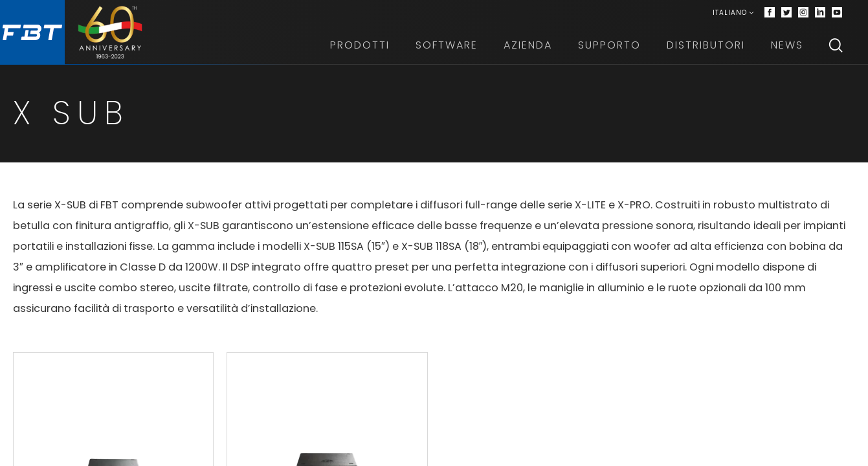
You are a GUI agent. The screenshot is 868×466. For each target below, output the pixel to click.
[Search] (836, 45)
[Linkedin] (820, 13)
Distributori (706, 45)
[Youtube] (837, 13)
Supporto (609, 45)
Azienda (528, 45)
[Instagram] (803, 13)
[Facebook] (770, 13)
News (787, 45)
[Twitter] (786, 13)
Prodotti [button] (360, 45)
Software (447, 45)
